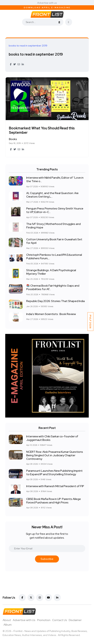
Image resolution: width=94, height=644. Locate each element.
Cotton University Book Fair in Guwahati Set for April (54, 241)
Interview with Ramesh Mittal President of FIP (55, 486)
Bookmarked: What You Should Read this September (42, 130)
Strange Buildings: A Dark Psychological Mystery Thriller (51, 272)
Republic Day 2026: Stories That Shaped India (55, 301)
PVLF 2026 (90, 322)
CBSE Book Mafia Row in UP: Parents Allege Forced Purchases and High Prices (54, 501)
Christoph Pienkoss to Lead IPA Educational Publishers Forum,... (54, 257)
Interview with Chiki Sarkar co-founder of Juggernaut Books (52, 438)
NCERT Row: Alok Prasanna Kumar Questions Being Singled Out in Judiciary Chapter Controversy (55, 455)
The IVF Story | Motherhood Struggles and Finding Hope (53, 226)
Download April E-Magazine (47, 8)
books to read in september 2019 (36, 54)
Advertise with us (47, 3)
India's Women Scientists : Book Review (51, 314)
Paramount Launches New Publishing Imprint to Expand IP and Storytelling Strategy (54, 472)
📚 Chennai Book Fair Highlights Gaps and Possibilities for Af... (53, 288)
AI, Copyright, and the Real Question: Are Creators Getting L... (52, 195)
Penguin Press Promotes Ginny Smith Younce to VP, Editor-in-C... (55, 210)
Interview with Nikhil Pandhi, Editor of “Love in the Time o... (55, 180)
